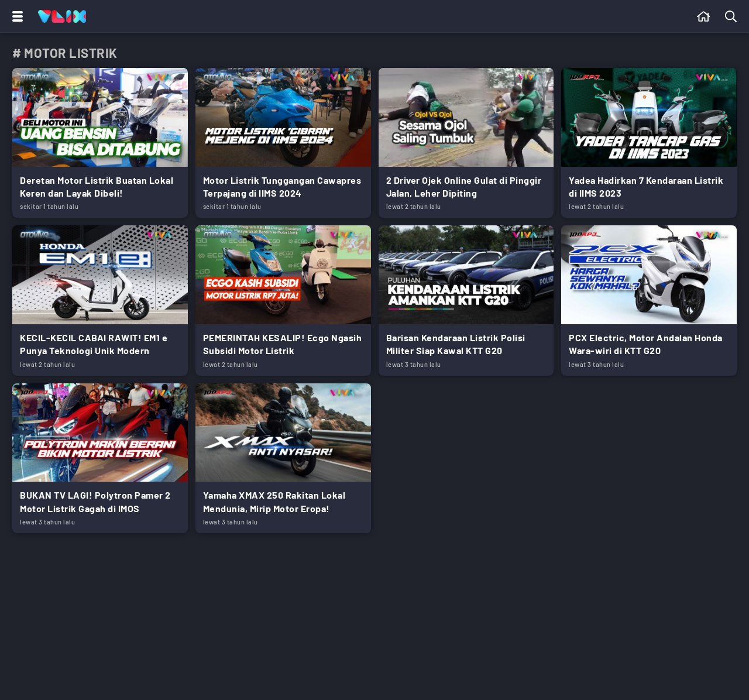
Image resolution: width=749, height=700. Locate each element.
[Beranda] (704, 16)
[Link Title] (100, 143)
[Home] (62, 16)
